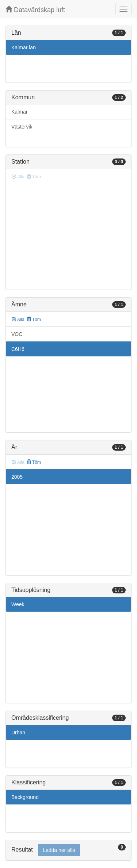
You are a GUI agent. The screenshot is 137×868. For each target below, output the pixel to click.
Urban (18, 733)
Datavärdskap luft (35, 10)
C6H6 (18, 349)
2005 (17, 477)
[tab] (68, 850)
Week (18, 604)
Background (25, 797)
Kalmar (19, 112)
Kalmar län (24, 47)
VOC (17, 334)
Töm (34, 320)
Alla (18, 320)
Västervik (22, 127)
